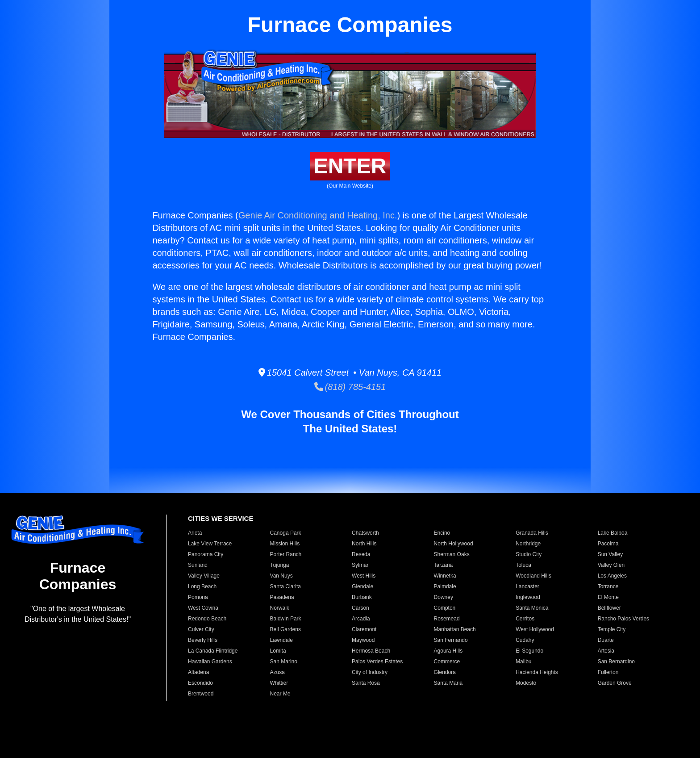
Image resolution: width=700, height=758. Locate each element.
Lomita (278, 651)
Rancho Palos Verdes (623, 619)
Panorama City (206, 554)
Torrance (608, 586)
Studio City (529, 554)
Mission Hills (285, 544)
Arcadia (361, 619)
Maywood (363, 640)
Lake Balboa (613, 533)
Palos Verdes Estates (377, 662)
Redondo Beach (207, 619)
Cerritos (525, 619)
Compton (445, 608)
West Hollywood (535, 629)
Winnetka (445, 576)
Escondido (200, 683)
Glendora (445, 672)
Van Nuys (281, 576)
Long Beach (202, 586)
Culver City (201, 629)
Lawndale (281, 640)
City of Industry (370, 672)
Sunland (198, 565)
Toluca (523, 565)
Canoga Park (286, 533)
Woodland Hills (533, 576)
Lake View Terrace (210, 544)
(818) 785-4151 (350, 387)
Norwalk (280, 608)
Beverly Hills (203, 640)
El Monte (608, 597)
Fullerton (608, 672)
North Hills (364, 544)
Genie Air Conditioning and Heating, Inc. (318, 215)
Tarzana (444, 565)
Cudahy (525, 640)
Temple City (612, 629)
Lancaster (527, 586)
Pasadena (282, 597)
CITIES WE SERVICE (221, 518)
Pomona (198, 597)
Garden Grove (615, 683)
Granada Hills (532, 533)
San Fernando (451, 640)
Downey (444, 597)
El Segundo (529, 651)
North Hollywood (454, 544)
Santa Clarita (285, 586)
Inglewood (528, 597)
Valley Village (204, 576)
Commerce (447, 662)
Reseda (361, 554)
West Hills (364, 576)
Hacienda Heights (537, 672)
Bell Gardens (285, 629)
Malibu (523, 662)
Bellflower (609, 608)
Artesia (606, 651)
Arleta (195, 533)
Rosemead (447, 619)
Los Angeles (612, 576)
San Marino (284, 662)
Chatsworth (365, 533)
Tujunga (280, 565)
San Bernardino (616, 662)
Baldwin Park (286, 619)
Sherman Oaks (452, 554)
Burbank (362, 597)
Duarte (606, 640)
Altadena (198, 672)
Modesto (526, 683)
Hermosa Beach (371, 651)
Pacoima (608, 544)
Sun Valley (610, 554)
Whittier (279, 683)
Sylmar (360, 565)
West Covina (203, 608)
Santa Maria (448, 683)
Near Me (280, 694)
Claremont (364, 629)
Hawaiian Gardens (210, 662)
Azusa (277, 672)
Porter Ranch (286, 554)
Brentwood (201, 694)
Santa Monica (532, 608)
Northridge (528, 544)
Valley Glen (611, 565)
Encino (442, 533)
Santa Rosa (366, 683)
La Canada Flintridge (213, 651)
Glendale (362, 586)
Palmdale (445, 586)
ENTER (350, 166)
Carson (360, 608)
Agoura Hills (448, 651)
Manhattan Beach (455, 629)
